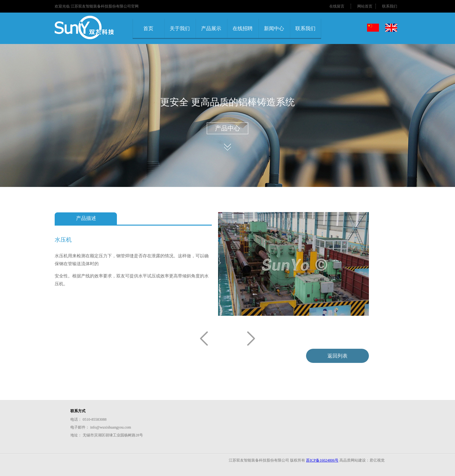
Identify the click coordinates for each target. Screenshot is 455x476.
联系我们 (390, 6)
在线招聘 (243, 28)
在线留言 (337, 6)
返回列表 (337, 356)
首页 (148, 28)
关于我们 (180, 28)
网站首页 (365, 6)
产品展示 (211, 28)
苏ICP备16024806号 (322, 460)
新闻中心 (274, 28)
